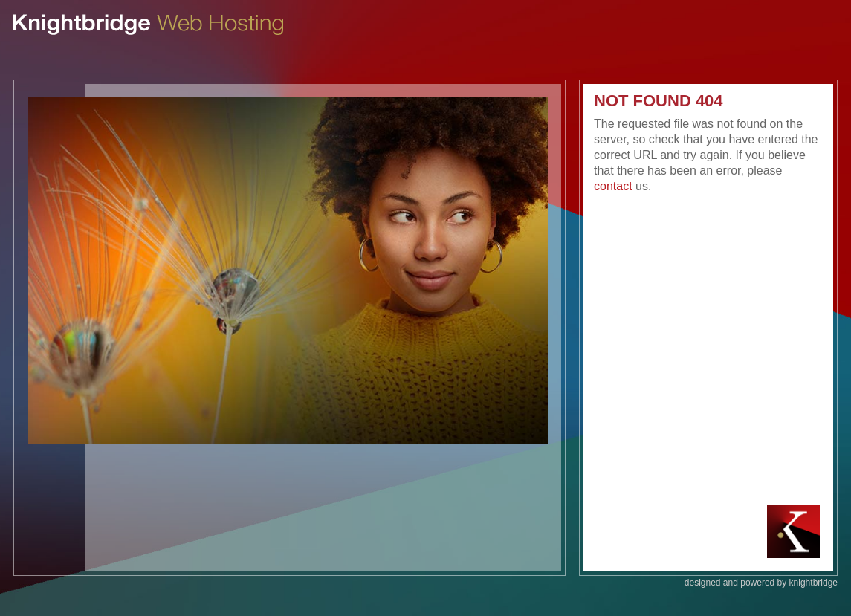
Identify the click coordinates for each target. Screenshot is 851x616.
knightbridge (813, 583)
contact (613, 186)
